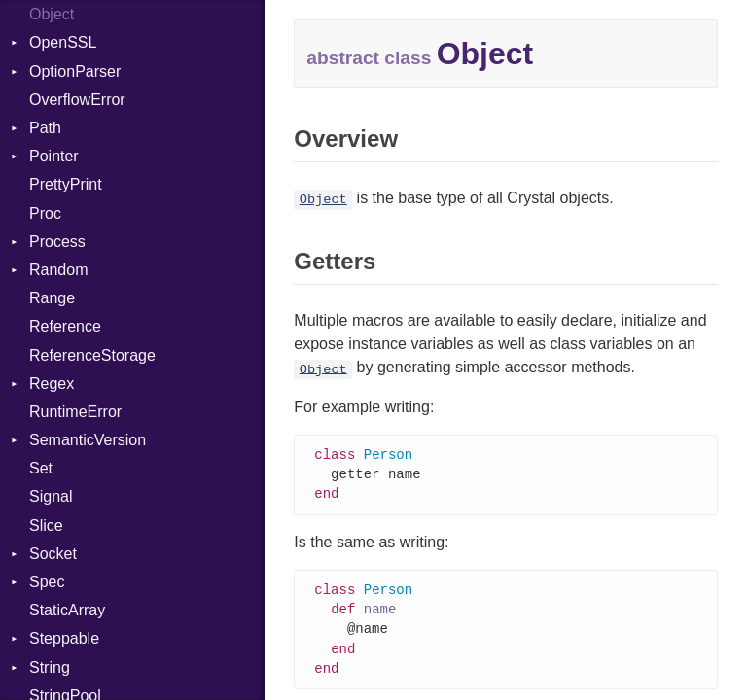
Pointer (54, 156)
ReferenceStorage (92, 355)
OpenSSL (63, 42)
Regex (52, 384)
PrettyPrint (66, 184)
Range (52, 298)
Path (45, 128)
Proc (45, 213)
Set (41, 468)
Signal (51, 496)
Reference (65, 326)
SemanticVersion (88, 440)
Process (57, 242)
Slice (46, 525)
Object (52, 14)
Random (58, 270)
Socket (53, 554)
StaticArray (67, 610)
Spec (47, 582)
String (50, 667)
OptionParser (75, 71)
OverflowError (77, 100)
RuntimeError (75, 412)
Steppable (64, 638)
